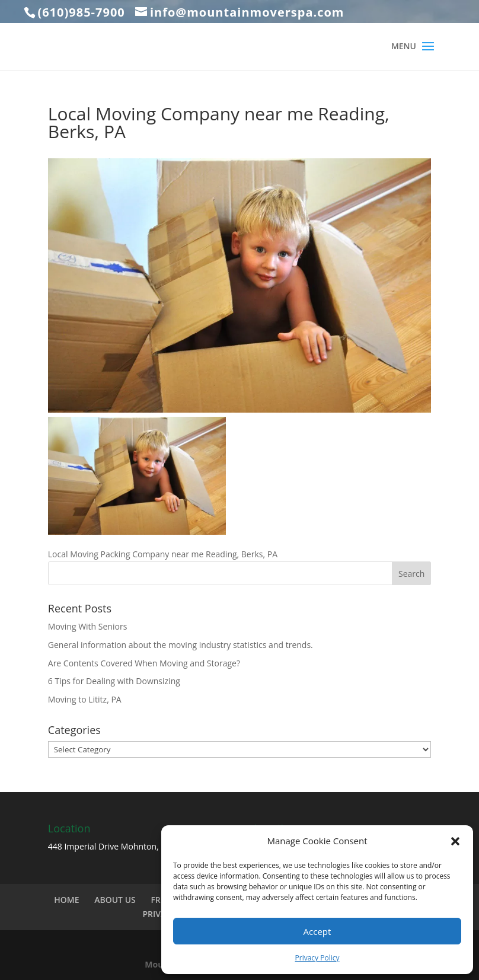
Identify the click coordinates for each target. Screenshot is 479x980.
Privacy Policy (317, 958)
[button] (455, 841)
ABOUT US (115, 900)
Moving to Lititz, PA (85, 699)
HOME (66, 900)
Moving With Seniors (88, 626)
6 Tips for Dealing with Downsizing (114, 681)
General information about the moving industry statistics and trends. (181, 645)
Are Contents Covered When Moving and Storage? (144, 663)
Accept (317, 931)
